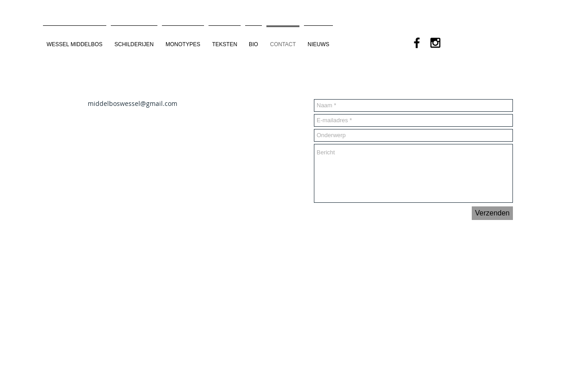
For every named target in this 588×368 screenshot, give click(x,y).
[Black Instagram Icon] (435, 43)
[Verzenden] (492, 213)
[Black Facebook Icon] (417, 43)
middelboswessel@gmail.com (133, 103)
